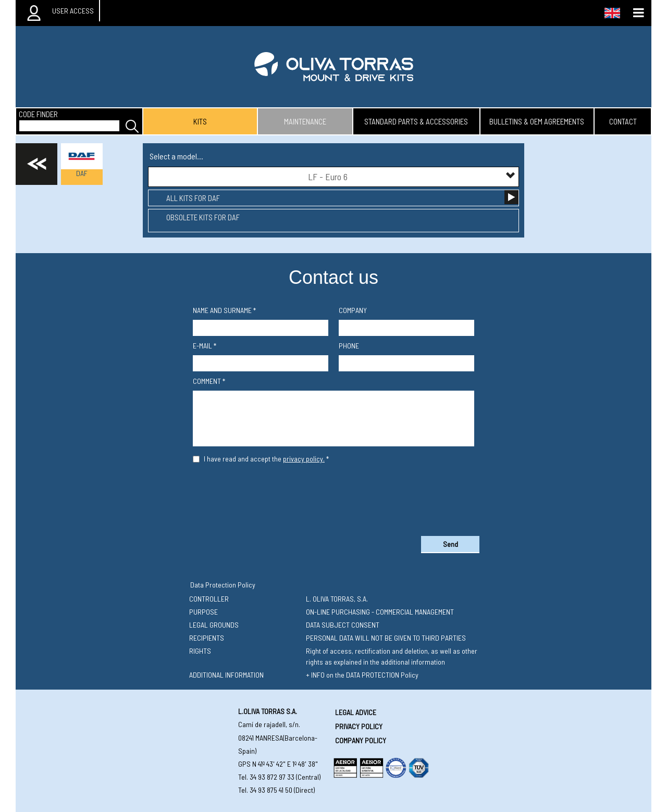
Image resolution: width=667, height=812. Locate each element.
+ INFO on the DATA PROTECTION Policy (362, 675)
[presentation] (333, 497)
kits (200, 121)
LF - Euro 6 (412, 176)
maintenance (305, 121)
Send (450, 544)
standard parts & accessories (416, 121)
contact (623, 121)
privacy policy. (304, 459)
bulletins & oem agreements (537, 121)
